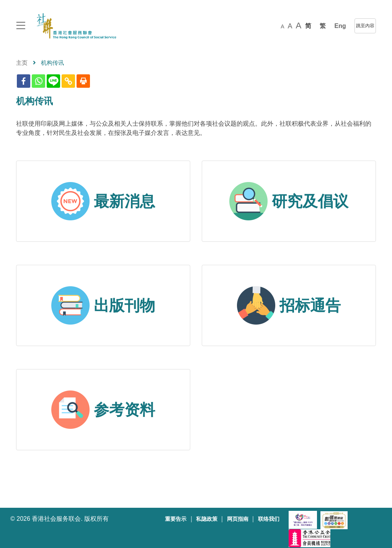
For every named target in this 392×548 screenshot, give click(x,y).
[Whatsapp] (38, 81)
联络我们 (269, 519)
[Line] (53, 81)
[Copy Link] (68, 81)
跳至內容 (365, 26)
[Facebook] (24, 81)
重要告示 (176, 519)
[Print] (83, 81)
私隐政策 (207, 519)
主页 (22, 63)
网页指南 (238, 519)
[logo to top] (21, 26)
